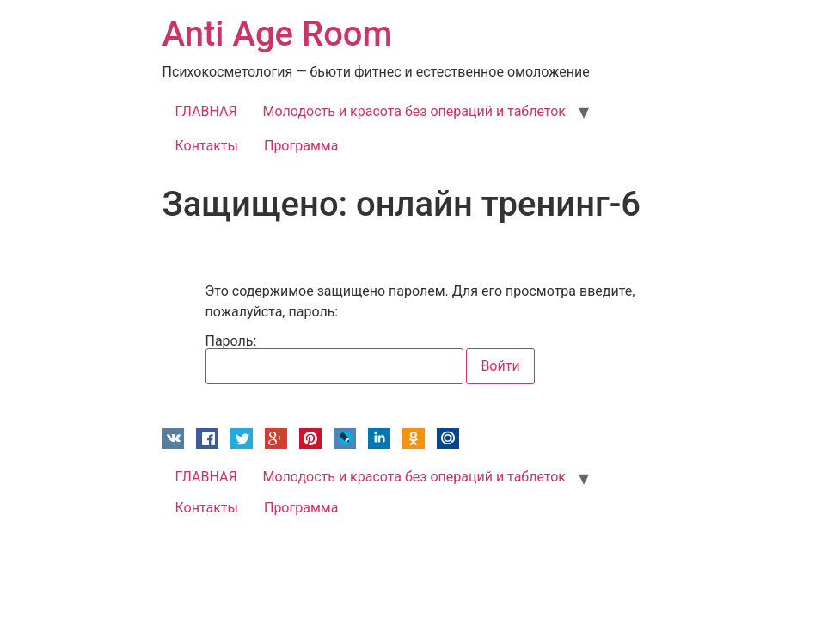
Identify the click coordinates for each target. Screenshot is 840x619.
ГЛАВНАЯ (206, 111)
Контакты (207, 146)
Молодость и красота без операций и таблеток (414, 111)
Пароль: (335, 359)
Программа (301, 146)
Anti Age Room (278, 34)
